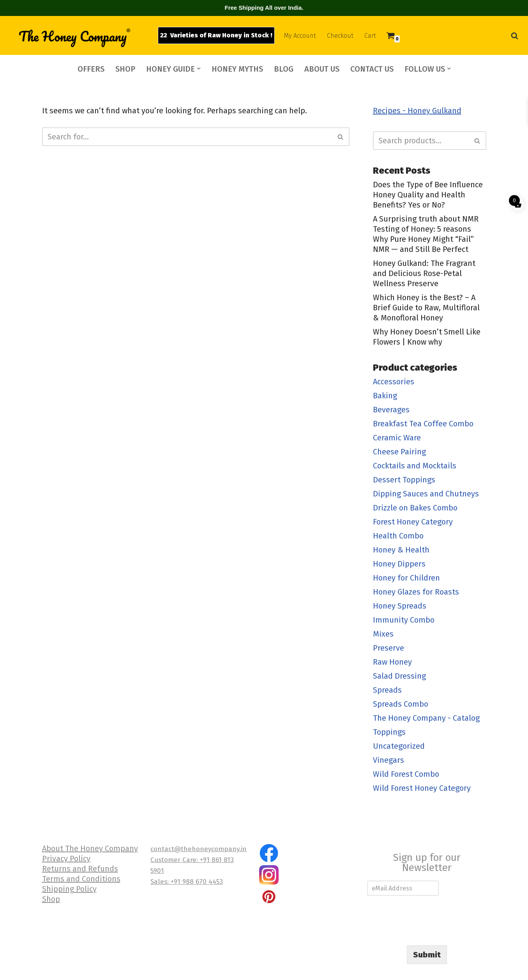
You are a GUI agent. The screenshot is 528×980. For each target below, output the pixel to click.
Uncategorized (399, 746)
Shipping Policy (69, 889)
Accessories (394, 382)
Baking (385, 396)
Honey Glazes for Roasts (416, 592)
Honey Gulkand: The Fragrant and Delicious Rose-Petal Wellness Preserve (424, 273)
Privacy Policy (66, 859)
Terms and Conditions (81, 879)
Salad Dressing (399, 676)
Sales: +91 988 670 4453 (187, 882)
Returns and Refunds (80, 869)
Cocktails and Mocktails (415, 466)
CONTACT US (372, 69)
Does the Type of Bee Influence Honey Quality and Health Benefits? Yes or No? (428, 195)
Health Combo (398, 536)
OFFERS (91, 69)
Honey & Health (401, 550)
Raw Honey (392, 662)
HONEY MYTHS (237, 69)
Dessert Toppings (404, 480)
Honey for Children (406, 578)
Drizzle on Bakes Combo (415, 508)
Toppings (389, 732)
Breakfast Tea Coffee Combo (423, 424)
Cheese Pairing (399, 452)
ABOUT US (322, 69)
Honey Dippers (399, 564)
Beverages (391, 410)
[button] (199, 69)
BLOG (284, 69)
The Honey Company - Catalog (426, 718)
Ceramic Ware (397, 438)
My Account (300, 36)
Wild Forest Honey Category (422, 788)
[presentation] (427, 932)
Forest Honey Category (413, 522)
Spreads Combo (401, 704)
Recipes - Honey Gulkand (417, 111)
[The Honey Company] (74, 37)
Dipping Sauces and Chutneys (426, 494)
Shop (51, 899)
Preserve (388, 648)
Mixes (383, 634)
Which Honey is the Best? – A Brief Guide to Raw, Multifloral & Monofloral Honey (426, 308)
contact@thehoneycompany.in (199, 849)
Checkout (340, 36)
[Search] (515, 36)
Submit (427, 955)
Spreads (387, 690)
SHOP (125, 69)
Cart (370, 36)
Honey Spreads (400, 606)
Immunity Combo (404, 620)
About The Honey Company (90, 848)
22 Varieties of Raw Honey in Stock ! (216, 35)
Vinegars (388, 760)
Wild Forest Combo (406, 774)
